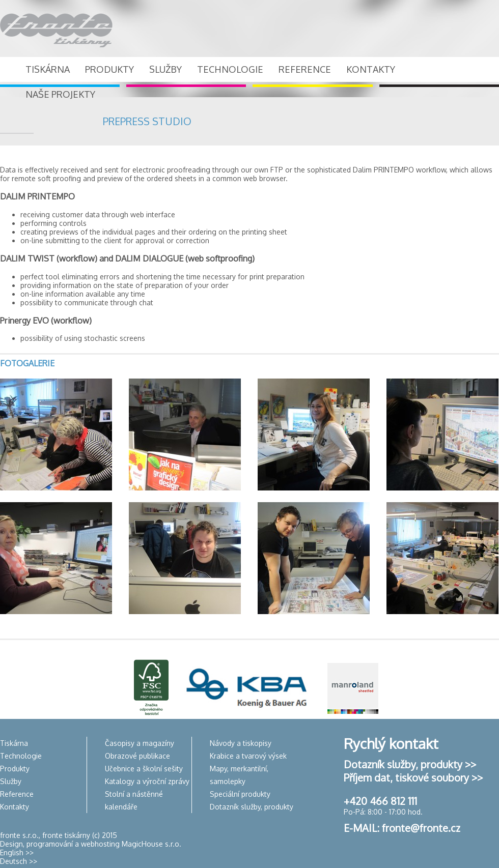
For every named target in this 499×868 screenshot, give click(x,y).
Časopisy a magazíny (140, 743)
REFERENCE (305, 69)
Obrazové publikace (137, 756)
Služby (11, 781)
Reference (17, 794)
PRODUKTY (109, 69)
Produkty (15, 769)
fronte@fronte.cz (421, 828)
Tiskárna (14, 743)
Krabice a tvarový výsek (248, 756)
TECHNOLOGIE (230, 69)
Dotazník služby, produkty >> (410, 764)
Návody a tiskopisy (241, 743)
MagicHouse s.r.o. (151, 844)
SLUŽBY (165, 69)
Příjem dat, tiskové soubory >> (413, 777)
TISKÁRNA (48, 69)
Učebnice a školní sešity (144, 769)
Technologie (21, 756)
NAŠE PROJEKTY (60, 94)
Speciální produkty (240, 794)
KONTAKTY (371, 69)
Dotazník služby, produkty (252, 807)
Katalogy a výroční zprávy (147, 781)
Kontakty (15, 807)
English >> (17, 852)
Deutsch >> (19, 861)
